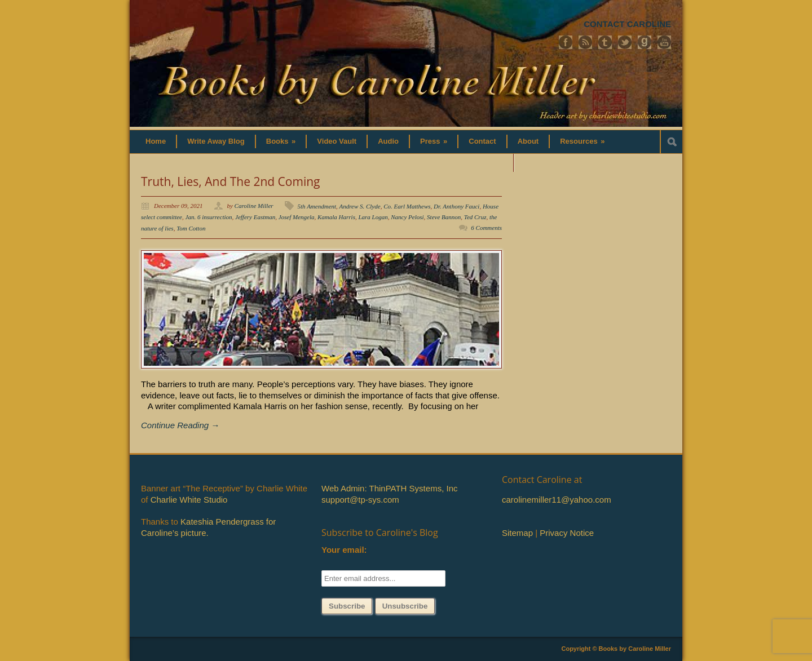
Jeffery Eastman (255, 217)
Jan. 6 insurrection (209, 217)
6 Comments (486, 228)
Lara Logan (373, 217)
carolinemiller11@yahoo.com (557, 500)
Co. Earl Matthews (407, 206)
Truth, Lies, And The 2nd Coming (230, 181)
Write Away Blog (216, 141)
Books (281, 141)
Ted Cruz (475, 217)
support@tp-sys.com (360, 500)
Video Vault (337, 141)
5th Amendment (317, 206)
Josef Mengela (297, 217)
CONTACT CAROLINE (627, 24)
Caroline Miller (254, 206)
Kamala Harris (336, 217)
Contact (482, 141)
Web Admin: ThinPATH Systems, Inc (389, 488)
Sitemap (517, 533)
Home (156, 141)
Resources (582, 141)
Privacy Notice (567, 533)
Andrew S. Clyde (359, 206)
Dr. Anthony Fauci (456, 206)
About (528, 141)
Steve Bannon (444, 217)
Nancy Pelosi (407, 217)
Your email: (344, 550)
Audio (388, 141)
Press (434, 141)
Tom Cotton (191, 228)
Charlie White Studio (189, 500)
